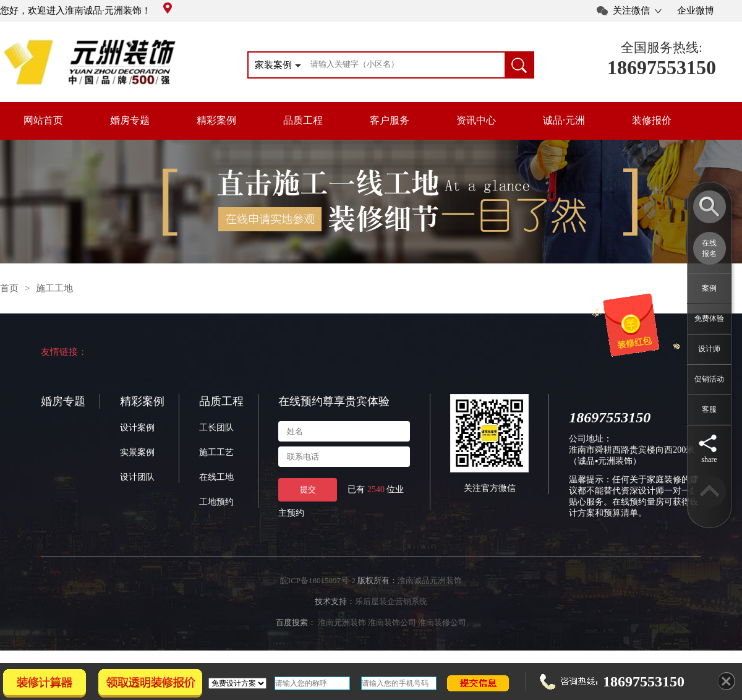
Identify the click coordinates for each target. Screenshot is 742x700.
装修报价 (652, 120)
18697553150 (662, 67)
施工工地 (54, 288)
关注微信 (631, 11)
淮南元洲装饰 (342, 622)
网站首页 (43, 120)
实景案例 (137, 452)
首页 (9, 288)
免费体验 (709, 318)
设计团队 (137, 477)
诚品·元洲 (564, 120)
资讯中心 (476, 120)
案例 (709, 288)
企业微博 (696, 11)
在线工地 (216, 477)
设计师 (709, 349)
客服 (709, 409)
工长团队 (216, 428)
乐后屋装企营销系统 (391, 601)
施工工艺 (216, 452)
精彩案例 (216, 120)
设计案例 (137, 428)
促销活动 (709, 379)
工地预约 (216, 502)
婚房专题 (130, 120)
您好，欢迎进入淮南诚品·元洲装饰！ (86, 11)
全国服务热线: (662, 48)
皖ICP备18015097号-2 (318, 580)
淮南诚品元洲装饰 (430, 580)
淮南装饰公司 (392, 622)
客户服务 (390, 120)
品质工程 (303, 120)
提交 (308, 489)
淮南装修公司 (442, 622)
